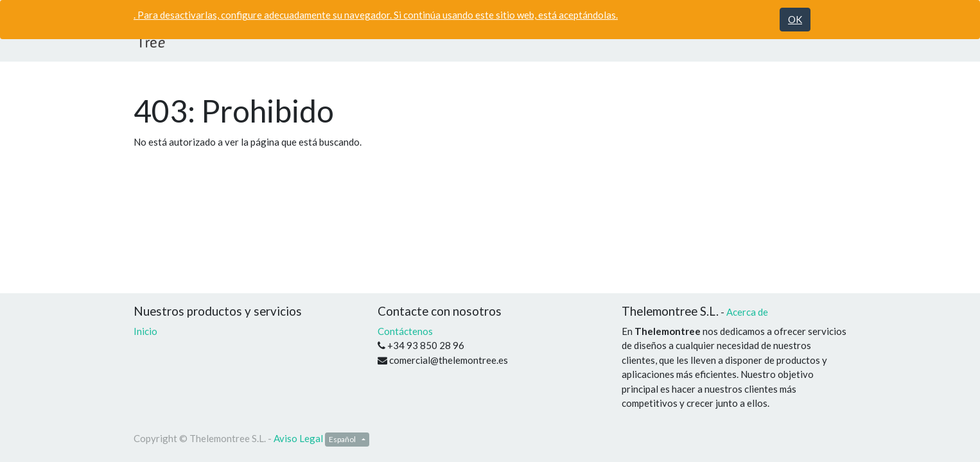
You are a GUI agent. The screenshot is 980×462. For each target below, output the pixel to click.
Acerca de (747, 312)
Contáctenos (405, 331)
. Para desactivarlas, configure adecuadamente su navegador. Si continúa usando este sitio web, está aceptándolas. (376, 15)
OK (795, 19)
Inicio (145, 331)
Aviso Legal (298, 438)
